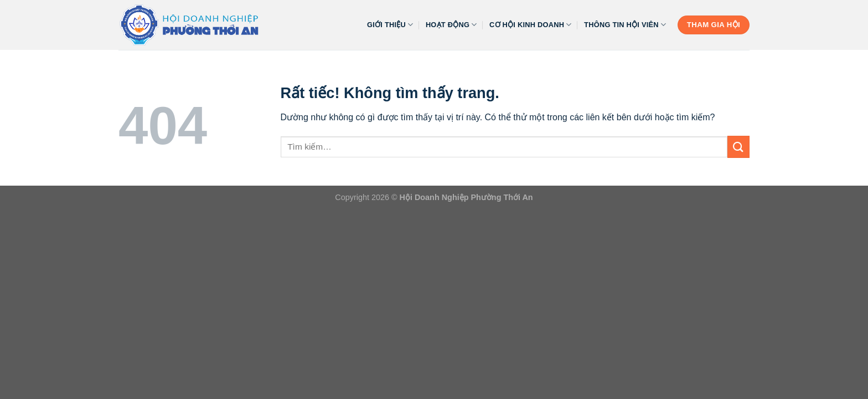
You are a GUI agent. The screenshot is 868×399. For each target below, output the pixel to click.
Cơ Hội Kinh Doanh (531, 25)
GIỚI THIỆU (390, 25)
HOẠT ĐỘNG (451, 25)
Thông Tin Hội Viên (625, 25)
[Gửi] (738, 147)
